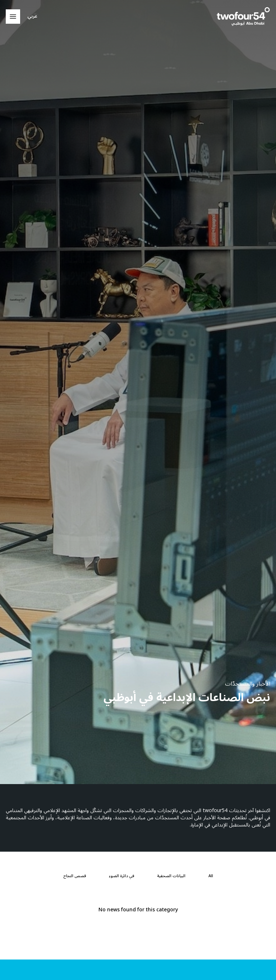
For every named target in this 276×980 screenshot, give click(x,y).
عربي (32, 17)
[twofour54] (243, 17)
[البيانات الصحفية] (171, 876)
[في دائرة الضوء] (121, 876)
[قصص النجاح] (75, 876)
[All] (211, 876)
